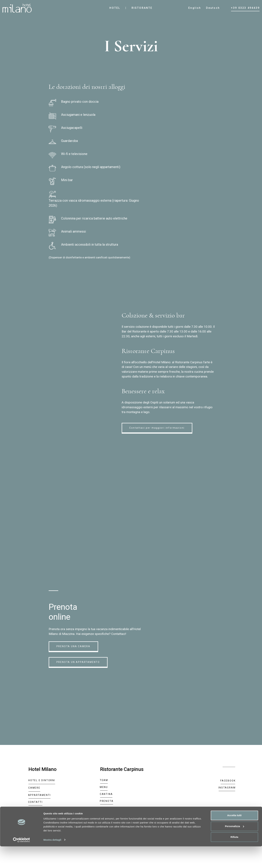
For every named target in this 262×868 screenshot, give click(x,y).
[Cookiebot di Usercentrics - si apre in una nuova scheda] (21, 862)
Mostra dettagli (52, 861)
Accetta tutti (234, 837)
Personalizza (234, 848)
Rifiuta (234, 859)
